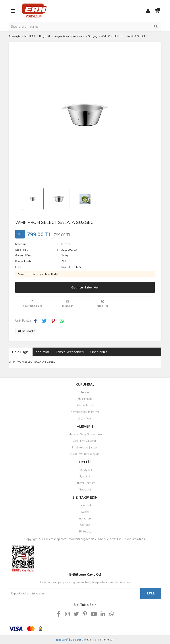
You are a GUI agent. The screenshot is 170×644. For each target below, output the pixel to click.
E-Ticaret (76, 640)
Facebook (85, 506)
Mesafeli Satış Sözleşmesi (85, 434)
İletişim (85, 392)
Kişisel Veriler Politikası (85, 454)
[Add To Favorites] (33, 305)
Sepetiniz (85, 490)
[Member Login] (148, 11)
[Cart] (157, 11)
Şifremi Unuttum (85, 483)
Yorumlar (42, 352)
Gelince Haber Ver (85, 287)
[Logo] (34, 11)
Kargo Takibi (85, 406)
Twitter (85, 512)
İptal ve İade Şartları (85, 448)
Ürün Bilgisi (21, 352)
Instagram (85, 519)
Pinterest (85, 532)
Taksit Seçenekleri (70, 352)
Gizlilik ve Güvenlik (85, 441)
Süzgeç (66, 244)
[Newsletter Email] (74, 594)
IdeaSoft (62, 640)
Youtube (85, 525)
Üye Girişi (85, 477)
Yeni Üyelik (85, 470)
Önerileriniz (99, 352)
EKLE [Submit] (151, 593)
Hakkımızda (85, 399)
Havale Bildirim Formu (85, 412)
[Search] (85, 27)
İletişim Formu (85, 419)
